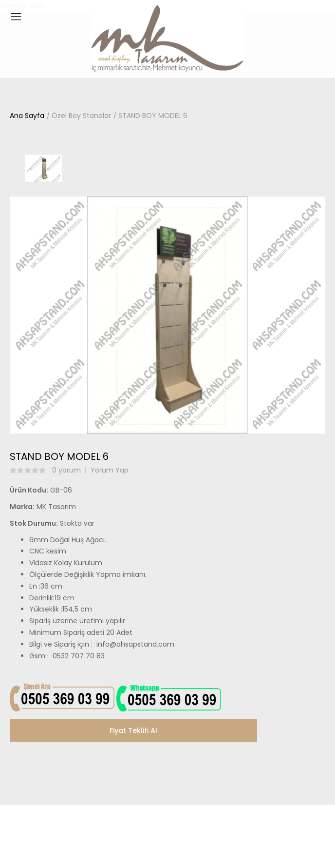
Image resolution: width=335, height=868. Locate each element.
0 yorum (66, 470)
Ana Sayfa (27, 116)
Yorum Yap (110, 470)
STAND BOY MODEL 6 (153, 116)
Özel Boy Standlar (81, 116)
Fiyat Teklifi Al (133, 730)
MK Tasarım (56, 507)
